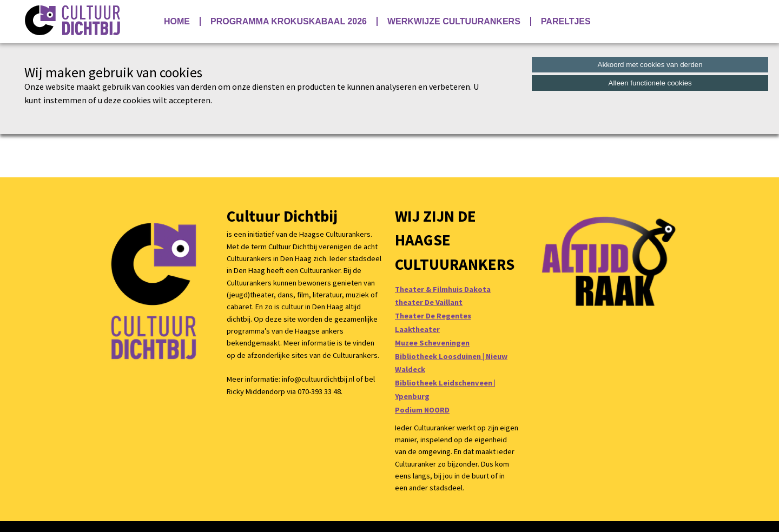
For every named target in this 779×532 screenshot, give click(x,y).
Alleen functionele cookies (650, 83)
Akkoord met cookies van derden (650, 65)
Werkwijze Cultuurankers (454, 21)
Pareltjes (566, 21)
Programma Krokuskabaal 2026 (289, 21)
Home (177, 21)
